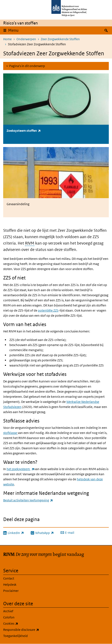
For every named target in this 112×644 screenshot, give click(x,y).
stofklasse (10, 433)
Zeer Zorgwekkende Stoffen (60, 39)
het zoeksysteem (20, 469)
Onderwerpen (26, 39)
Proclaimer (11, 591)
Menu (13, 30)
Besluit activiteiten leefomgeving (28, 500)
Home (7, 39)
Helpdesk (10, 585)
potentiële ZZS (48, 310)
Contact (9, 578)
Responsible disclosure (31, 630)
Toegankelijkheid (15, 636)
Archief (8, 611)
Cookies (20, 624)
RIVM (30, 243)
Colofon (9, 617)
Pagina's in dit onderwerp (27, 66)
